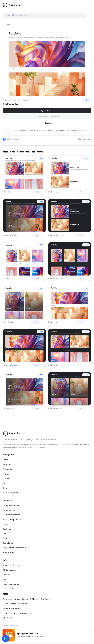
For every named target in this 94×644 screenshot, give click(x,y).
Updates (7, 575)
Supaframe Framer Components (18, 613)
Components (9, 510)
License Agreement (12, 584)
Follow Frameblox (10, 626)
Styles (6, 524)
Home (6, 460)
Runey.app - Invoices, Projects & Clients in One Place (26, 599)
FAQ (5, 483)
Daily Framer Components (15, 548)
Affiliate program (10, 570)
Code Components (12, 515)
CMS (5, 534)
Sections (7, 529)
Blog (5, 488)
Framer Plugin (9, 553)
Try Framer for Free (11, 565)
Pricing (6, 474)
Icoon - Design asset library (15, 604)
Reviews (7, 479)
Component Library (11, 505)
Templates (8, 543)
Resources (8, 469)
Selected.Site (9, 618)
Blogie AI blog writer (11, 608)
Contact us (8, 589)
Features (7, 464)
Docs (5, 579)
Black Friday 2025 (10, 493)
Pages (6, 538)
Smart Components (12, 520)
